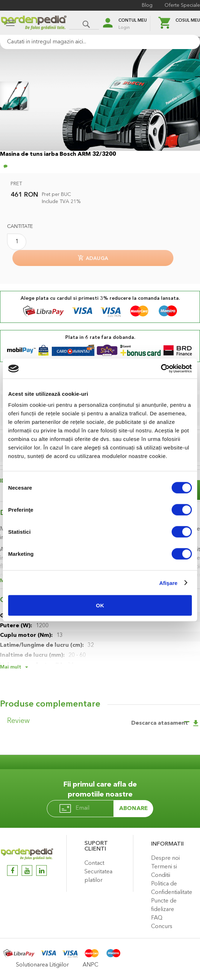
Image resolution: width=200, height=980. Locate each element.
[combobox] (100, 42)
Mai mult (11, 667)
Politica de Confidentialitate (172, 888)
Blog (147, 5)
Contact (94, 863)
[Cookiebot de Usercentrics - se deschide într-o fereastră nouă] (161, 369)
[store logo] (34, 24)
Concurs (162, 927)
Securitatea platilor (98, 876)
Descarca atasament (166, 723)
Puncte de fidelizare (164, 905)
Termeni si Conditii (164, 871)
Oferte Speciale (182, 5)
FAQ (157, 918)
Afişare (168, 583)
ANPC (90, 965)
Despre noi (165, 858)
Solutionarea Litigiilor (42, 965)
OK (100, 605)
